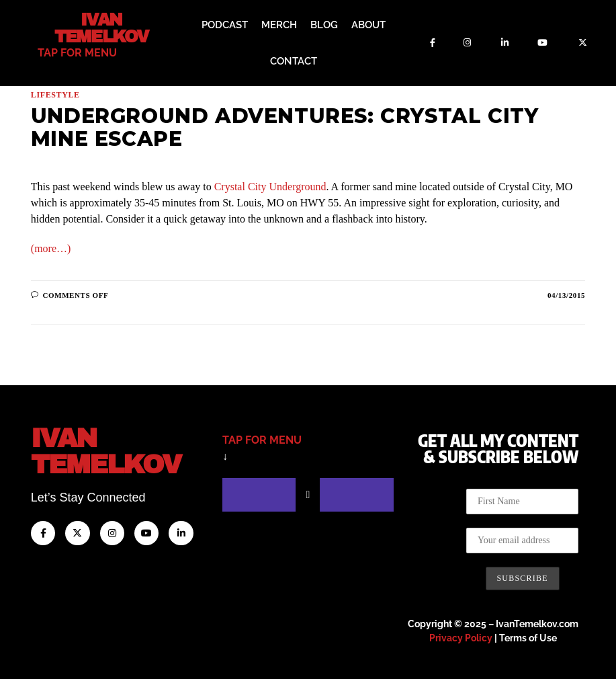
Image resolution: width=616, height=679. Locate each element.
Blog (324, 25)
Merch (279, 25)
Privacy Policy (461, 638)
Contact (294, 61)
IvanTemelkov (106, 451)
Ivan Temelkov (101, 28)
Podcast (225, 25)
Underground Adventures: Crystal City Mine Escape (285, 127)
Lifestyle (55, 95)
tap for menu (77, 53)
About (368, 25)
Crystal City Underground (270, 187)
